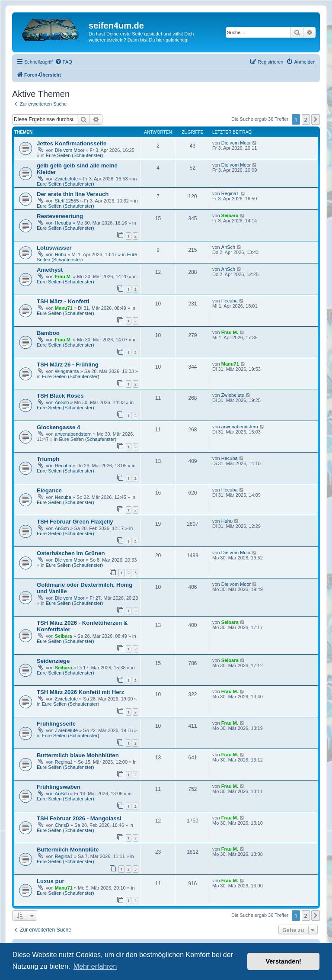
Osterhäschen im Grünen (71, 553)
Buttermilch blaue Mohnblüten (78, 755)
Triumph (48, 459)
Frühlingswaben (59, 787)
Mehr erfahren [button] (95, 966)
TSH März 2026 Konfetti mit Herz (80, 692)
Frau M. (63, 276)
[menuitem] (64, 62)
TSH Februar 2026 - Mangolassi (79, 818)
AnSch (228, 247)
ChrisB (62, 825)
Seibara (230, 215)
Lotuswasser (54, 248)
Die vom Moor (70, 150)
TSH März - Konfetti (63, 301)
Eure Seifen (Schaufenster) (75, 155)
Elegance (49, 490)
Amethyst (50, 270)
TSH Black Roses (60, 396)
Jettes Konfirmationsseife (72, 143)
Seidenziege (53, 661)
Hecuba (63, 223)
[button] (316, 119)
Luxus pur (51, 881)
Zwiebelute (66, 179)
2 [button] (306, 119)
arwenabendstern (73, 434)
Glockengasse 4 (58, 427)
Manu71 (64, 308)
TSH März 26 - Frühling (68, 365)
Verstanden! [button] (284, 961)
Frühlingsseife (56, 724)
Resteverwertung (60, 216)
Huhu (61, 254)
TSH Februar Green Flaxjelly (75, 522)
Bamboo (48, 333)
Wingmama (67, 371)
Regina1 (230, 193)
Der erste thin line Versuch (73, 194)
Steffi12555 (67, 201)
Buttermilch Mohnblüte (68, 850)
